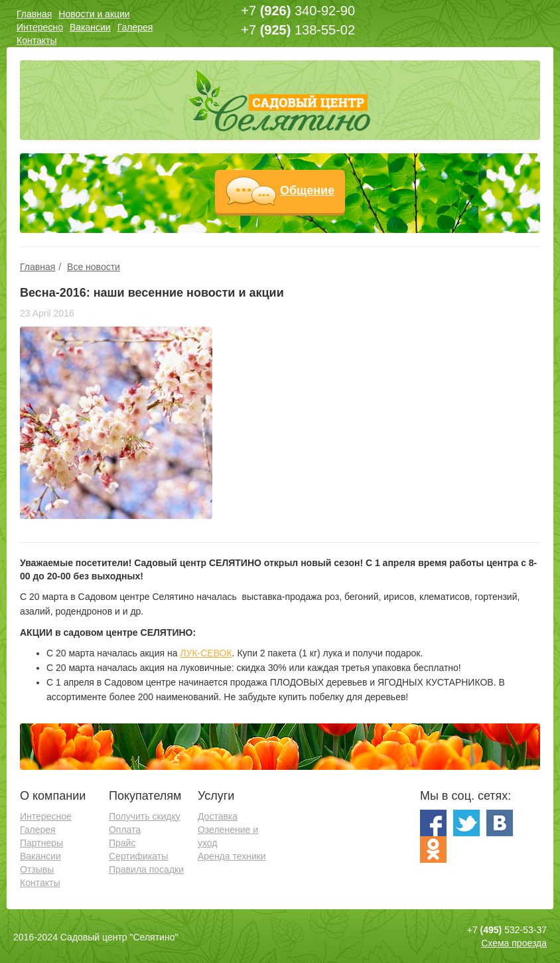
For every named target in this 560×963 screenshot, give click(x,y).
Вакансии (90, 27)
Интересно (40, 27)
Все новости (94, 267)
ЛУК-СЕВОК (206, 653)
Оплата (125, 830)
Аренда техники (232, 856)
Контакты (36, 40)
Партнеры (41, 843)
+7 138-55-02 (298, 30)
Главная (34, 14)
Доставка (218, 816)
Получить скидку (145, 816)
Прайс (122, 843)
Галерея (135, 27)
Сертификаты (138, 856)
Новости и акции (94, 14)
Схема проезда (514, 943)
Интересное (46, 816)
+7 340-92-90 (298, 11)
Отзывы (37, 869)
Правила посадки (146, 869)
